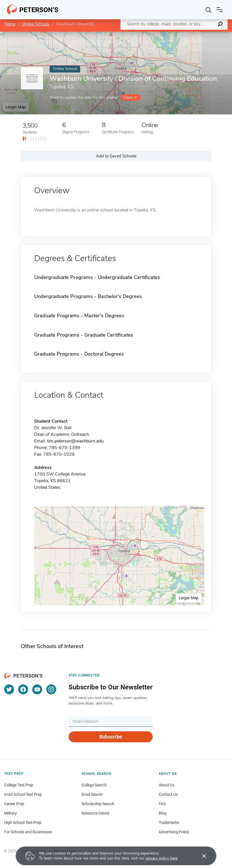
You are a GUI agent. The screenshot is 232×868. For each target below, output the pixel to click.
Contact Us (168, 794)
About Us (167, 785)
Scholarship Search (98, 804)
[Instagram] (51, 689)
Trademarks (169, 823)
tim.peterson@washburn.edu (75, 441)
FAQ (162, 804)
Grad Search (92, 794)
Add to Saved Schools (116, 156)
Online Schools (36, 24)
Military (10, 813)
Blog (163, 813)
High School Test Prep (23, 823)
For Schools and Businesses (28, 832)
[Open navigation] (220, 10)
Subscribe (111, 737)
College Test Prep (19, 785)
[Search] (209, 10)
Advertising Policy (174, 832)
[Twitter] (9, 689)
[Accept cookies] (200, 856)
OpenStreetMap (195, 34)
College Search (94, 785)
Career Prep (14, 804)
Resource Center (96, 813)
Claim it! (130, 97)
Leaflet (165, 34)
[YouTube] (37, 689)
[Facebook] (23, 689)
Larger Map (16, 107)
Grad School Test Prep (23, 794)
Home (10, 24)
